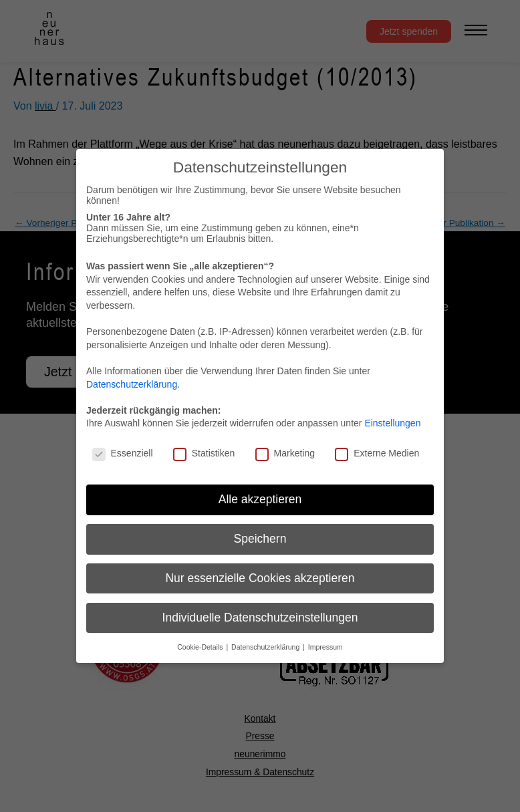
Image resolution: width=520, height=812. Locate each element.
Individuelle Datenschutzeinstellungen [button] (260, 618)
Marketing (285, 453)
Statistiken (204, 453)
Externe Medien (377, 453)
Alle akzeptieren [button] (260, 499)
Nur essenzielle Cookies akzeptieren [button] (260, 578)
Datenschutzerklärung (132, 384)
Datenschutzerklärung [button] (266, 647)
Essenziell (123, 453)
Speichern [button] (260, 539)
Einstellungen (392, 423)
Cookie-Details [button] (201, 647)
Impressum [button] (326, 647)
